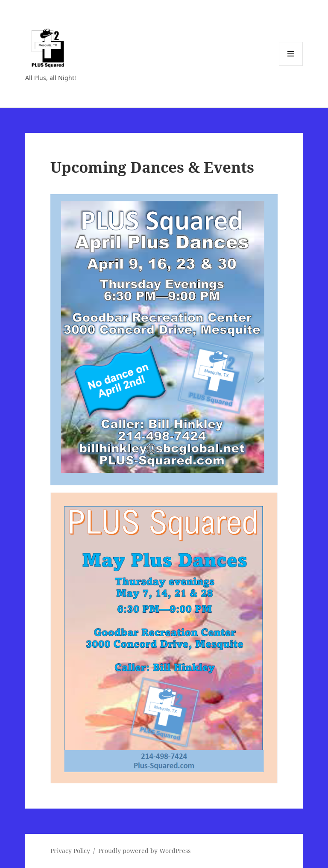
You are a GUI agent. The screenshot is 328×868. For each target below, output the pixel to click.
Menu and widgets (291, 66)
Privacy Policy (70, 851)
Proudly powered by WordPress (144, 851)
